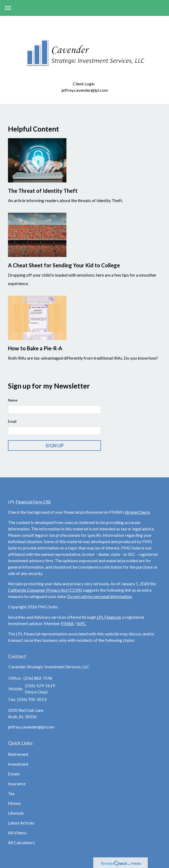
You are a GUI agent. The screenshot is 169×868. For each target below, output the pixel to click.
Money (14, 803)
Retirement (18, 754)
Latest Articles (21, 823)
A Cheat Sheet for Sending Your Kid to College (64, 265)
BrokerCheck (138, 512)
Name (13, 400)
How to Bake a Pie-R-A (35, 348)
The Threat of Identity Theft (43, 191)
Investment (18, 764)
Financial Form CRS (33, 502)
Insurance (17, 784)
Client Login (84, 84)
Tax (11, 793)
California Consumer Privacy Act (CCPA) (45, 590)
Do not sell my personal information (100, 596)
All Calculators (21, 842)
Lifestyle (16, 813)
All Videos (17, 833)
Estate (14, 774)
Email (12, 421)
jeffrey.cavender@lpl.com (85, 90)
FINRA (67, 623)
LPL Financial (109, 617)
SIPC (81, 623)
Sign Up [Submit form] (55, 446)
